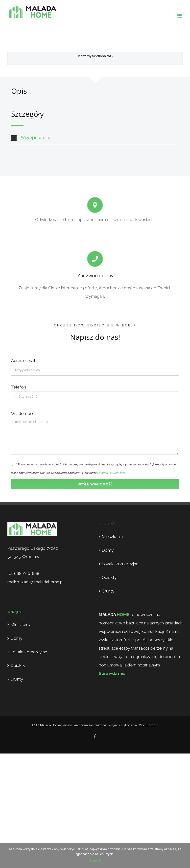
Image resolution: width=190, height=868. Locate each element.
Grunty (108, 591)
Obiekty (109, 577)
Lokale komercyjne (120, 564)
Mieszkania (112, 537)
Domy (108, 550)
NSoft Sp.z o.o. (148, 725)
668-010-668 (27, 573)
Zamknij (95, 860)
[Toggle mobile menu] (180, 16)
